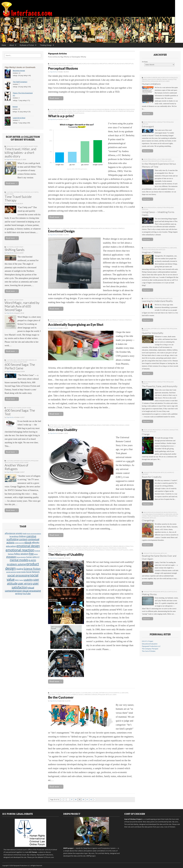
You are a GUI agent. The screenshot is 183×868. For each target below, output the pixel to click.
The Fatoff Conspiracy (20, 82)
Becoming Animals (19, 71)
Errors (52, 320)
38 (76, 799)
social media (21, 572)
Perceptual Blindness (116, 64)
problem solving (16, 564)
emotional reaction (20, 550)
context (23, 539)
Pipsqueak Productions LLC (151, 646)
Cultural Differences (15, 192)
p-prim (32, 560)
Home (4, 45)
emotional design (28, 546)
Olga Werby (10, 159)
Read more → (12, 183)
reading (20, 569)
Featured (57, 111)
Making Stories (149, 594)
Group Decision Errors (26, 360)
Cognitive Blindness (79, 425)
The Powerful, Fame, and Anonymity (160, 386)
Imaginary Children (151, 252)
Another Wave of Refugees (16, 467)
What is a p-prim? (61, 116)
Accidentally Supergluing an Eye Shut (76, 325)
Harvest (15, 107)
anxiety (19, 533)
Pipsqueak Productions (45, 855)
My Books (27, 192)
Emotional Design (61, 231)
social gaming (11, 572)
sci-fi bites (25, 146)
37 (72, 799)
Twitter (21, 580)
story (17, 580)
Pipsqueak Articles (13, 146)
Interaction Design (117, 425)
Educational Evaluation (150, 644)
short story (33, 146)
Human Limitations (151, 84)
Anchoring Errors (57, 109)
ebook (28, 542)
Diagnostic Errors (111, 546)
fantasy (11, 554)
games (36, 554)
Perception (104, 64)
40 (83, 799)
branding (14, 536)
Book (146, 430)
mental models (19, 560)
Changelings (148, 520)
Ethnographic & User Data (60, 228)
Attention (54, 64)
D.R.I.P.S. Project (148, 641)
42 (91, 799)
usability (28, 580)
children (22, 536)
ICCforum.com (49, 857)
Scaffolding (79, 113)
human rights (32, 557)
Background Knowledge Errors (97, 109)
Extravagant (148, 126)
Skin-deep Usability (63, 430)
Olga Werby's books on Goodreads (20, 67)
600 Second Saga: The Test (20, 412)
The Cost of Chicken (149, 651)
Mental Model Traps (69, 111)
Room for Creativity (152, 477)
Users (61, 322)
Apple (25, 534)
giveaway (11, 557)
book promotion (150, 122)
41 (87, 799)
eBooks (35, 542)
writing (19, 594)
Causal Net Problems (118, 109)
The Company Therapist (150, 649)
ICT (38, 557)
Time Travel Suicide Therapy (18, 198)
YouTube (26, 594)
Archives (145, 62)
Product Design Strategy (64, 113)
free (31, 554)
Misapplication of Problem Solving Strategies (109, 111)
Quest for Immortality (153, 333)
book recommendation (34, 534)
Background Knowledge (89, 64)
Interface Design (84, 228)
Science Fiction (32, 569)
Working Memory (55, 552)
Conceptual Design (94, 425)
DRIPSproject (91, 856)
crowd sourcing (19, 543)
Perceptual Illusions (63, 68)
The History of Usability (66, 554)
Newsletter (172, 79)
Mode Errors (122, 548)
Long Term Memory (164, 159)
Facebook (37, 551)
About (12, 45)
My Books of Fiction (27, 45)
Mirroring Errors (91, 695)
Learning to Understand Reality (157, 301)
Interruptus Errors (74, 548)
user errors (25, 583)
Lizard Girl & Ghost (19, 118)
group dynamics (21, 557)
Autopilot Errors (56, 546)
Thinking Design (46, 45)
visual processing (32, 591)
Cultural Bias (11, 360)
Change (146, 434)
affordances (10, 533)
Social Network (33, 572)
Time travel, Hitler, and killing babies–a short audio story (20, 153)
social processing (18, 575)
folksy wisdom (21, 554)
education (11, 546)
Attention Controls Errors (68, 64)
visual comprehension (19, 589)
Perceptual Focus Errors (74, 550)
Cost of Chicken (170, 827)
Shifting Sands (15, 250)
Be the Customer (61, 697)
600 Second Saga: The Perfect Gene (20, 366)
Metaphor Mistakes (84, 111)
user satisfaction (25, 585)
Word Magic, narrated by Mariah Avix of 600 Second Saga (22, 306)
